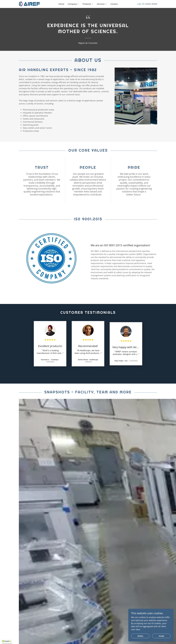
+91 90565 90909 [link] (149, 4)
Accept (161, 636)
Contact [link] (114, 4)
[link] (29, 4)
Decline (140, 636)
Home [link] (61, 4)
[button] (73, 4)
